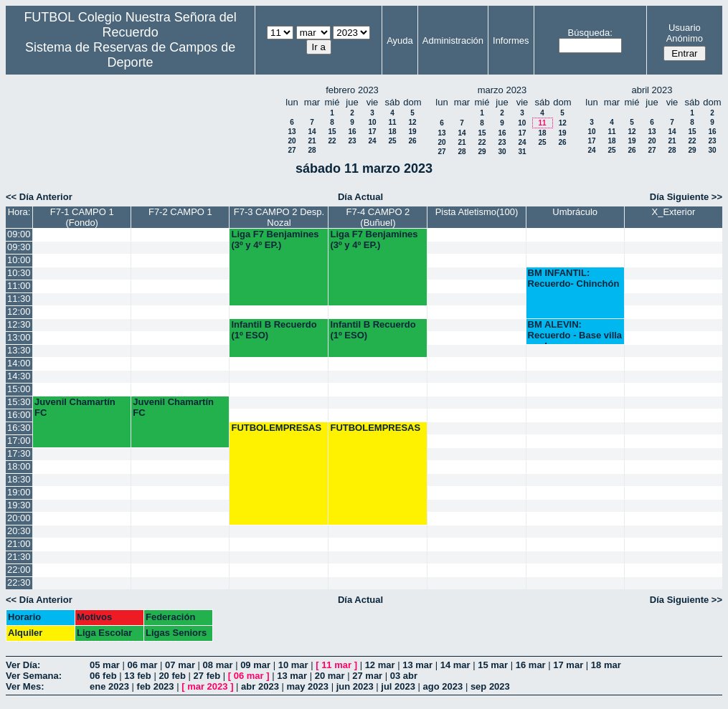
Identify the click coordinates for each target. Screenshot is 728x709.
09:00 (19, 234)
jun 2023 (355, 686)
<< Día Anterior (39, 197)
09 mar (255, 665)
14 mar (455, 665)
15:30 (19, 402)
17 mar (568, 665)
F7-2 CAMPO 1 (180, 212)
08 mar (218, 665)
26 (412, 141)
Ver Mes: (25, 686)
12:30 (19, 324)
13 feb (138, 676)
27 (292, 150)
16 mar (531, 665)
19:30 (19, 505)
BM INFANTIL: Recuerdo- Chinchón (574, 278)
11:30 (19, 299)
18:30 (19, 479)
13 (292, 132)
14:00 (19, 363)
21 (312, 141)
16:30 (19, 428)
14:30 (19, 376)
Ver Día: (23, 665)
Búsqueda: (590, 33)
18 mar (606, 665)
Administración (453, 41)
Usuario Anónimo (685, 33)
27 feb (207, 676)
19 (412, 132)
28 (312, 150)
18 (392, 132)
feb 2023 (156, 686)
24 (372, 141)
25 (392, 141)
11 (392, 122)
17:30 (19, 453)
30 (502, 152)
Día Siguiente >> (686, 197)
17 (372, 132)
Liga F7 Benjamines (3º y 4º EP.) (275, 239)
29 (482, 152)
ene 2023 (109, 686)
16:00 (19, 415)
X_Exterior (674, 212)
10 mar (293, 665)
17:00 (19, 441)
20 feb (172, 676)
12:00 (19, 311)
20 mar (330, 676)
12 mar (380, 665)
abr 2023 (260, 686)
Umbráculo (575, 212)
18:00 (19, 466)
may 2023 (307, 686)
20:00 (19, 518)
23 (352, 141)
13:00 (19, 337)
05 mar (105, 665)
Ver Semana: (34, 676)
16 (352, 132)
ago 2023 (443, 686)
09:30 (19, 247)
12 (412, 122)
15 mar (493, 665)
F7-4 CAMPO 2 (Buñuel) (378, 217)
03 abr (404, 676)
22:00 (19, 570)
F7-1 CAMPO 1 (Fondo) (82, 217)
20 (292, 141)
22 (332, 141)
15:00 (19, 389)
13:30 (19, 350)
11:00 (19, 286)
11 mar (336, 665)
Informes (511, 41)
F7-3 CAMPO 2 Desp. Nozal (279, 217)
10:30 (19, 273)
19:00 (19, 492)
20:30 (19, 531)
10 (372, 122)
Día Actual (360, 197)
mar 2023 (207, 686)
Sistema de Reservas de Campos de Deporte (130, 55)
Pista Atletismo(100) (477, 212)
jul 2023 (398, 686)
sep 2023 (490, 686)
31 (522, 152)
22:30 (19, 582)
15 (332, 132)
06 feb (103, 676)
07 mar (180, 665)
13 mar (417, 665)
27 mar (367, 676)
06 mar (143, 665)
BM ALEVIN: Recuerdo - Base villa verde (575, 332)
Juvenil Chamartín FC (75, 407)
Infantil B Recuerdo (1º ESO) (274, 330)
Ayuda (400, 41)
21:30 (19, 557)
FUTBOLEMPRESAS (276, 428)
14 (312, 132)
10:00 (19, 260)
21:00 (19, 544)
